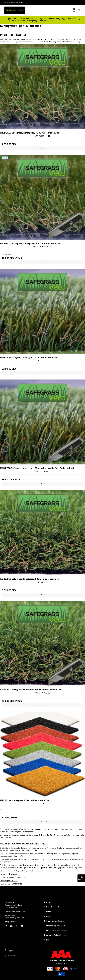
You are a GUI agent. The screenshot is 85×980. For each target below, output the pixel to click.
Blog (48, 916)
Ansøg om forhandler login (56, 935)
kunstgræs (27, 39)
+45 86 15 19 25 (11, 915)
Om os (49, 902)
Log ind (9, 950)
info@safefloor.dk (12, 922)
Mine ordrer (11, 956)
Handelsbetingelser (54, 907)
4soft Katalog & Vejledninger (57, 930)
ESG (48, 940)
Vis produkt (43, 148)
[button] (74, 10)
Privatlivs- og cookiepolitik (56, 926)
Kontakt (49, 912)
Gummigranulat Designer (56, 921)
